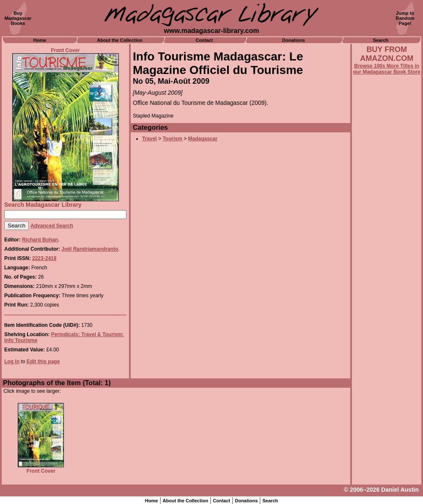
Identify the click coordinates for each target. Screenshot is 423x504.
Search (381, 40)
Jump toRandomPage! (405, 18)
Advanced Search (52, 226)
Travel (150, 139)
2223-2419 (44, 258)
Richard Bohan (40, 240)
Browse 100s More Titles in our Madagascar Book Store (387, 69)
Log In (12, 362)
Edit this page (43, 362)
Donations (294, 40)
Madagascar (203, 139)
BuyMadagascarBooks (18, 18)
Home (40, 40)
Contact (205, 40)
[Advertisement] (387, 303)
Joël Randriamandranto (90, 249)
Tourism (172, 139)
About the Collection (120, 40)
